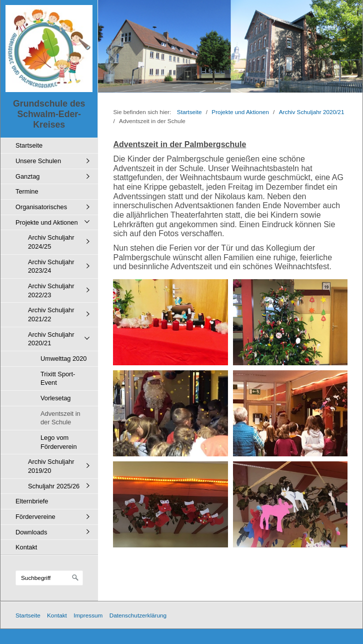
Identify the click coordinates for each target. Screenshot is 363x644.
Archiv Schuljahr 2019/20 (51, 466)
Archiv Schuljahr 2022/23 (51, 290)
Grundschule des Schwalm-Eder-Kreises (49, 114)
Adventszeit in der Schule (60, 418)
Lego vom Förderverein (59, 442)
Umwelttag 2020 (63, 359)
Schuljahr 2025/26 (54, 486)
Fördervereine (35, 517)
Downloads (31, 532)
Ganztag (27, 176)
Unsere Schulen (38, 161)
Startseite (29, 145)
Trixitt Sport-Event (58, 379)
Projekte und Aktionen (47, 222)
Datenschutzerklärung (138, 615)
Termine (27, 191)
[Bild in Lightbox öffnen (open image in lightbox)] (170, 322)
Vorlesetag (55, 398)
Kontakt (26, 547)
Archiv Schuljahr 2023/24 (51, 266)
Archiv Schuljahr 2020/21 (51, 339)
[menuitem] (52, 145)
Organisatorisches (41, 207)
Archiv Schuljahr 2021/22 (51, 314)
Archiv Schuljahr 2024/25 (51, 242)
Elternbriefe (32, 501)
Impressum (88, 615)
